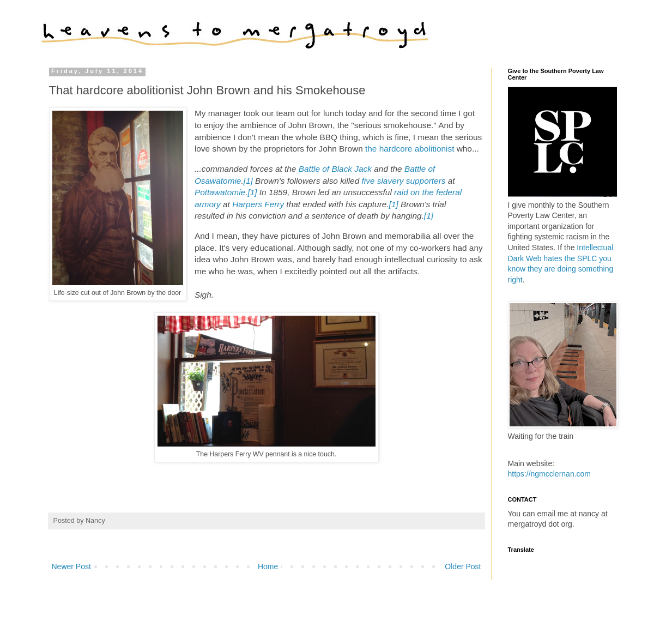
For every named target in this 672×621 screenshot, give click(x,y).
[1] (248, 181)
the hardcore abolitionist (410, 149)
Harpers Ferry (258, 204)
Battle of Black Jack (335, 169)
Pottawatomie (220, 192)
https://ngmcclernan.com (550, 474)
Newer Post (71, 566)
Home (268, 566)
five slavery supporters (404, 181)
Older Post (463, 566)
